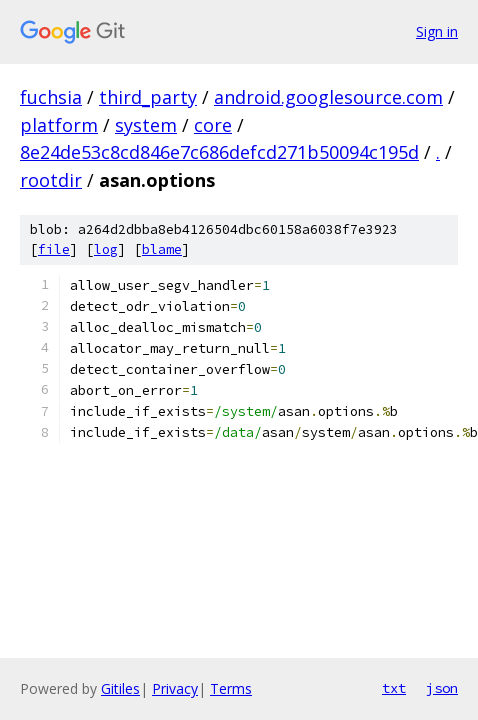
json (442, 688)
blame (162, 249)
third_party (148, 97)
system (146, 125)
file (54, 249)
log (106, 249)
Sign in (437, 31)
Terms (231, 688)
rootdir (51, 180)
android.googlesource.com (328, 97)
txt (394, 688)
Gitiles (120, 688)
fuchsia (51, 97)
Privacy (175, 688)
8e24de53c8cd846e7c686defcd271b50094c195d (219, 152)
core (213, 125)
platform (59, 125)
